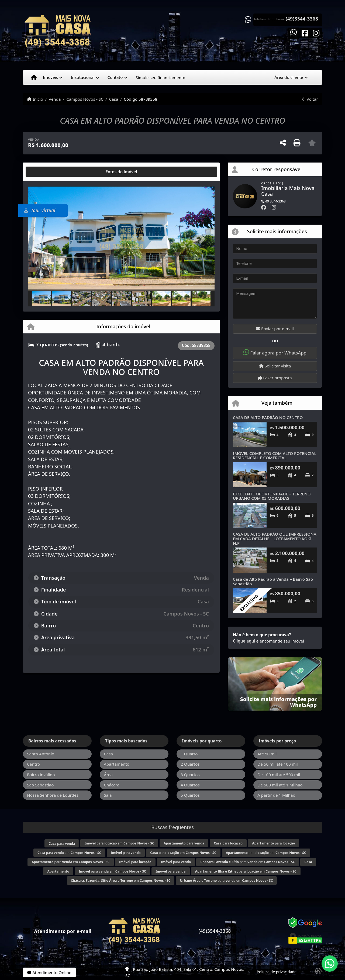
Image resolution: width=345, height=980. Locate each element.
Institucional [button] (82, 77)
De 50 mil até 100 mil (277, 764)
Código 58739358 (140, 99)
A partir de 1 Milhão (276, 795)
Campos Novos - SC (85, 99)
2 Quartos (190, 764)
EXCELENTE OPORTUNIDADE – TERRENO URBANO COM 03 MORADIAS (272, 496)
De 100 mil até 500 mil (279, 775)
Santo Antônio (41, 754)
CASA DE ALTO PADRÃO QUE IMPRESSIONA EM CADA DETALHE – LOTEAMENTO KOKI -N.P (275, 538)
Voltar (310, 99)
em (121, 881)
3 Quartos (190, 775)
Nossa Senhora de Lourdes (53, 795)
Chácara (112, 785)
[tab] (45, 172)
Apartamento (117, 764)
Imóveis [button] (50, 77)
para (62, 844)
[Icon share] (294, 33)
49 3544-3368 (273, 201)
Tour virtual (39, 210)
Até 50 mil (267, 754)
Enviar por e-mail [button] (275, 329)
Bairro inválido (41, 775)
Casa (114, 99)
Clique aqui (244, 641)
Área (108, 775)
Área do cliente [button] (289, 77)
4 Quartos (190, 785)
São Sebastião (40, 785)
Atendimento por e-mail (57, 931)
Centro (33, 764)
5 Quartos (190, 795)
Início (35, 99)
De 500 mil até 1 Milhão (280, 785)
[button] (42, 239)
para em (119, 843)
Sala (108, 795)
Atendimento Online (49, 972)
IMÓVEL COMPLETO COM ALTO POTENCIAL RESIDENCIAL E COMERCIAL (275, 456)
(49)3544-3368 (302, 19)
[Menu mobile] (34, 77)
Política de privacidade (277, 972)
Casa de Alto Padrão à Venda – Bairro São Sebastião (273, 581)
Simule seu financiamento (160, 77)
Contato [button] (115, 77)
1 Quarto (189, 754)
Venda (55, 99)
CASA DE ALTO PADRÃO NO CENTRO (268, 417)
